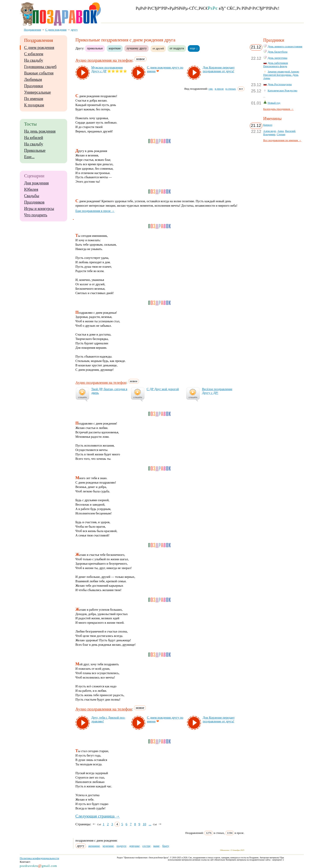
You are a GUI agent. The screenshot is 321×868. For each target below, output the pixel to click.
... (150, 824)
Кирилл (268, 125)
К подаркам (34, 105)
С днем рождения (39, 48)
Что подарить (36, 215)
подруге (121, 846)
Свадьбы (32, 196)
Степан (281, 134)
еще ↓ (194, 48)
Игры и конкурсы (39, 209)
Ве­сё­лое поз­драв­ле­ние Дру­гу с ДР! (217, 391)
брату (166, 846)
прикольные (95, 48)
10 (144, 824)
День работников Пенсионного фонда (276, 65)
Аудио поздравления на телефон (104, 60)
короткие (115, 48)
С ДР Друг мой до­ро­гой (163, 389)
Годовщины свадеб (40, 67)
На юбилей (34, 138)
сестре (147, 846)
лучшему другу (137, 48)
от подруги (177, 48)
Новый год (274, 103)
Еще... (29, 157)
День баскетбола (278, 52)
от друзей (158, 48)
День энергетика (278, 58)
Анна (280, 131)
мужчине (108, 846)
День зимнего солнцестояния (285, 46)
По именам (34, 99)
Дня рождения (37, 183)
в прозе (219, 89)
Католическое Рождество (283, 91)
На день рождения (40, 131)
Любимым (33, 80)
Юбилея (31, 189)
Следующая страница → (98, 816)
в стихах (231, 89)
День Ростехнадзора (280, 84)
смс (211, 89)
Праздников (34, 202)
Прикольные (35, 150)
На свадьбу (34, 60)
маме (156, 846)
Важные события (39, 73)
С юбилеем (34, 54)
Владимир (269, 134)
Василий (290, 131)
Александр (270, 131)
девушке (134, 846)
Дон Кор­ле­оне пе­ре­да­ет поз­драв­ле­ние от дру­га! (219, 69)
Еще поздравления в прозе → (95, 211)
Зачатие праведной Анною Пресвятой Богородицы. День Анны (281, 75)
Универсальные (38, 92)
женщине (94, 846)
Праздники (34, 86)
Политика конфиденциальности (40, 858)
